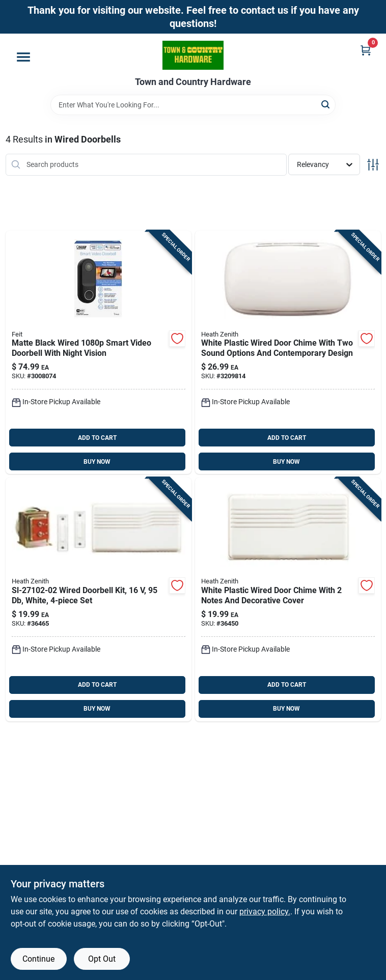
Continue (38, 959)
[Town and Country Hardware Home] (193, 55)
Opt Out (102, 959)
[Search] (326, 104)
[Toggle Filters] (373, 165)
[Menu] (23, 57)
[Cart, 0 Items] (366, 50)
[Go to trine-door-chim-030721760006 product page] (288, 599)
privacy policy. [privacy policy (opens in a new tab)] (265, 912)
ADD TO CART (97, 438)
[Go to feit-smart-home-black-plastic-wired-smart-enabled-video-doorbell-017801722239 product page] (99, 353)
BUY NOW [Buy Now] (97, 462)
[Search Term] (193, 105)
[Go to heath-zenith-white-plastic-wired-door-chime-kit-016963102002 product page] (99, 599)
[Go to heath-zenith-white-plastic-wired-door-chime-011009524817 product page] (288, 353)
